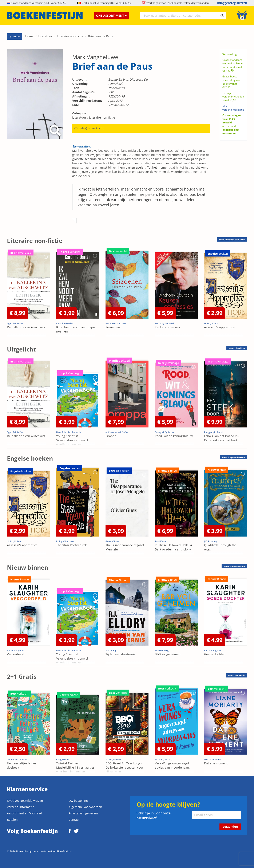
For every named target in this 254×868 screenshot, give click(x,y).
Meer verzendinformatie (233, 108)
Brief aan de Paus (100, 36)
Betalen (12, 820)
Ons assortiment (111, 16)
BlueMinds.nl (64, 851)
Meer (232, 239)
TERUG (15, 37)
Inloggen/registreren (232, 3)
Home (29, 36)
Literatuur (45, 36)
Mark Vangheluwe (95, 57)
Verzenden (230, 827)
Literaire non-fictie (70, 36)
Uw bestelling (78, 801)
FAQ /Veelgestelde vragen (25, 801)
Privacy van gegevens (84, 813)
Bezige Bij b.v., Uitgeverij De (128, 79)
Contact (74, 820)
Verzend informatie (21, 807)
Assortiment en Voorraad (25, 813)
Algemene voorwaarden (85, 807)
